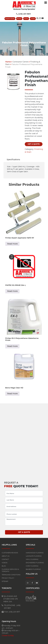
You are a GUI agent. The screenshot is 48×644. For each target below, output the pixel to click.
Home (8, 62)
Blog (4, 566)
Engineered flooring (35, 563)
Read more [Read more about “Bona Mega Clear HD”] (12, 394)
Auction (26, 19)
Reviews (19, 19)
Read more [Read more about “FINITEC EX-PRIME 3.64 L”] (12, 291)
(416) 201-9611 (23, 14)
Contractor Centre (20, 62)
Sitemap (5, 581)
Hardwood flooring (35, 553)
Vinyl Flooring (32, 559)
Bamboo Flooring (33, 569)
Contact (33, 19)
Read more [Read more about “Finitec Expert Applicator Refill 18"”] (12, 244)
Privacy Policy (8, 578)
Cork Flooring (32, 566)
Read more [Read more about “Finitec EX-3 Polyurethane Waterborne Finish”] (12, 346)
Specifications (13, 160)
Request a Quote (10, 19)
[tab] (13, 160)
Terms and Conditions (11, 575)
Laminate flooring (34, 556)
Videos (5, 563)
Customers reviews (10, 553)
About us (6, 556)
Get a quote (34, 144)
